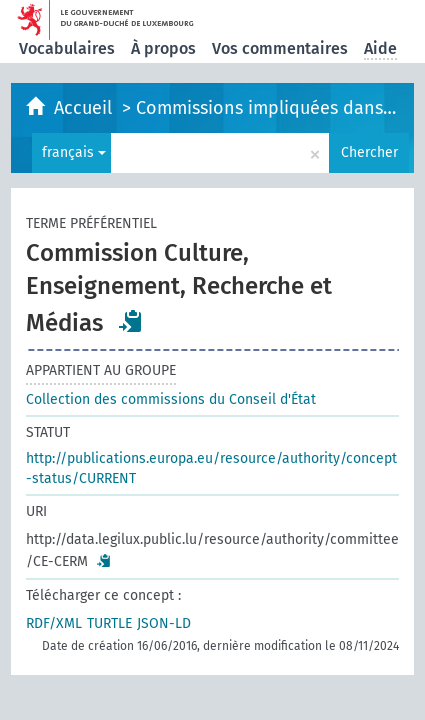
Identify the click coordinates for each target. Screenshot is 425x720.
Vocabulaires (67, 48)
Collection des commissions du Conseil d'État (171, 399)
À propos (163, 48)
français (74, 152)
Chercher (369, 152)
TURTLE (109, 623)
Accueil (85, 108)
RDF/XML (54, 623)
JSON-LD (164, 623)
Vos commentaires (280, 48)
